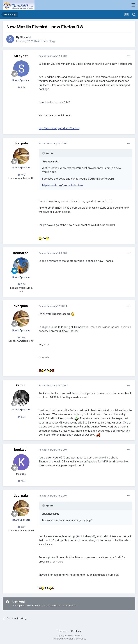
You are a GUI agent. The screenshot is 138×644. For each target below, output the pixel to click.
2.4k (21, 87)
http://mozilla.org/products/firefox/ (59, 128)
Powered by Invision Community (69, 639)
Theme (62, 631)
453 (21, 481)
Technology (48, 41)
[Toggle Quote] (44, 153)
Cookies (76, 631)
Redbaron (21, 253)
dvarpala (21, 143)
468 (21, 175)
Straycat (26, 37)
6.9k (21, 417)
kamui (21, 385)
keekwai (21, 450)
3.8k (21, 284)
